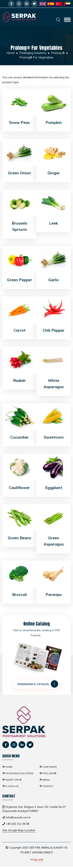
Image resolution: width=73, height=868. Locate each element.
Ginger (54, 173)
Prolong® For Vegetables (36, 57)
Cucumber (20, 437)
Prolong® (49, 773)
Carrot (20, 330)
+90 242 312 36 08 (17, 824)
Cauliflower (19, 488)
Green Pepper (20, 280)
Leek (54, 223)
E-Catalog (12, 786)
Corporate (50, 767)
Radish (19, 380)
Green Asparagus (54, 541)
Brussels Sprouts (20, 226)
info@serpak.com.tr (18, 817)
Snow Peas (19, 122)
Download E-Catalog (38, 684)
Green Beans (19, 538)
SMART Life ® (13, 780)
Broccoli (20, 594)
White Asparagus (54, 384)
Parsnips (54, 594)
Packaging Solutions (33, 53)
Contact (48, 786)
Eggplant (54, 488)
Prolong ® (58, 53)
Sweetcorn (54, 437)
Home (11, 53)
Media (46, 780)
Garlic (54, 280)
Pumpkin (54, 122)
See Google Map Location (19, 830)
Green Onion (19, 173)
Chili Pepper (54, 330)
